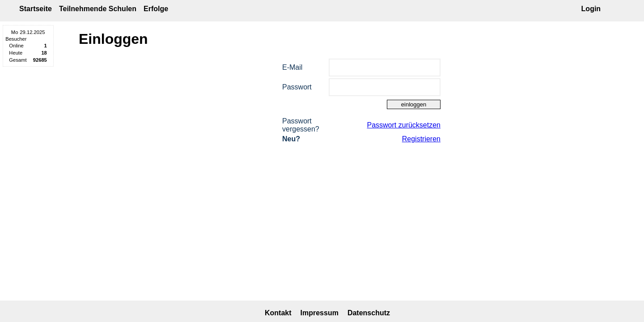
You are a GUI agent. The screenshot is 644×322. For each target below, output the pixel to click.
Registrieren (421, 139)
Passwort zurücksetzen (404, 125)
